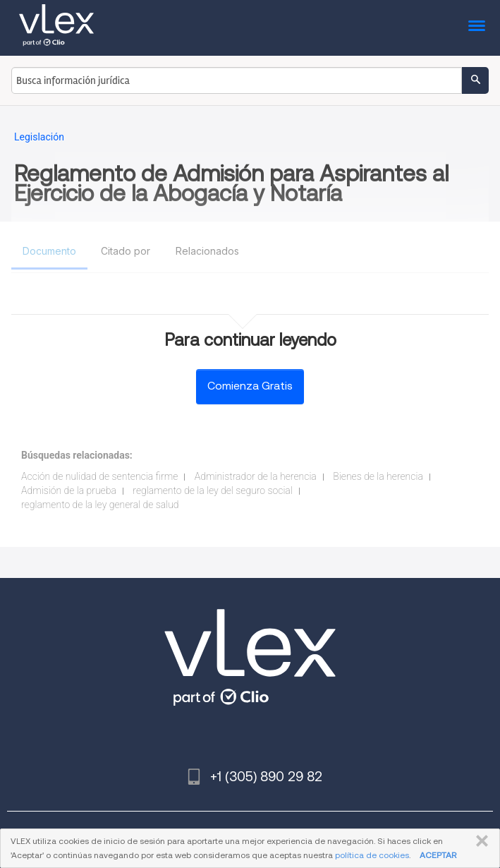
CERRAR (479, 841)
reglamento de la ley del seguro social (212, 490)
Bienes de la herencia (378, 476)
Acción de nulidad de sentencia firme (99, 476)
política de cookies (372, 855)
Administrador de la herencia (256, 476)
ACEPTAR (438, 855)
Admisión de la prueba (69, 490)
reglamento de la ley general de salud (100, 505)
